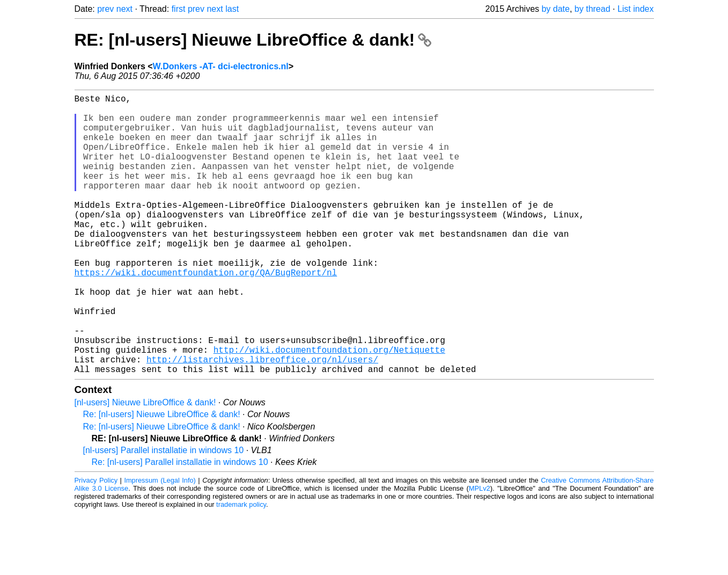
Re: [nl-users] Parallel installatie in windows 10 (180, 524)
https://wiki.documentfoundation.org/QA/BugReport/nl (206, 313)
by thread (593, 9)
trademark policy (241, 567)
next (124, 9)
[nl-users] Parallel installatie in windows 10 (164, 512)
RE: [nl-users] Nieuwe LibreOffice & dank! (253, 40)
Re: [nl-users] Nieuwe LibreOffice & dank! (162, 476)
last (232, 9)
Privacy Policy (96, 543)
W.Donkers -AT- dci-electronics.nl (221, 66)
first (179, 9)
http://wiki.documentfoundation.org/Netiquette (329, 407)
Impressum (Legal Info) (160, 543)
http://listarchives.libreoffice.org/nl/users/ (262, 419)
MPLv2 (480, 551)
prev (105, 9)
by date (555, 9)
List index (636, 9)
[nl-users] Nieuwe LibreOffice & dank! (145, 465)
